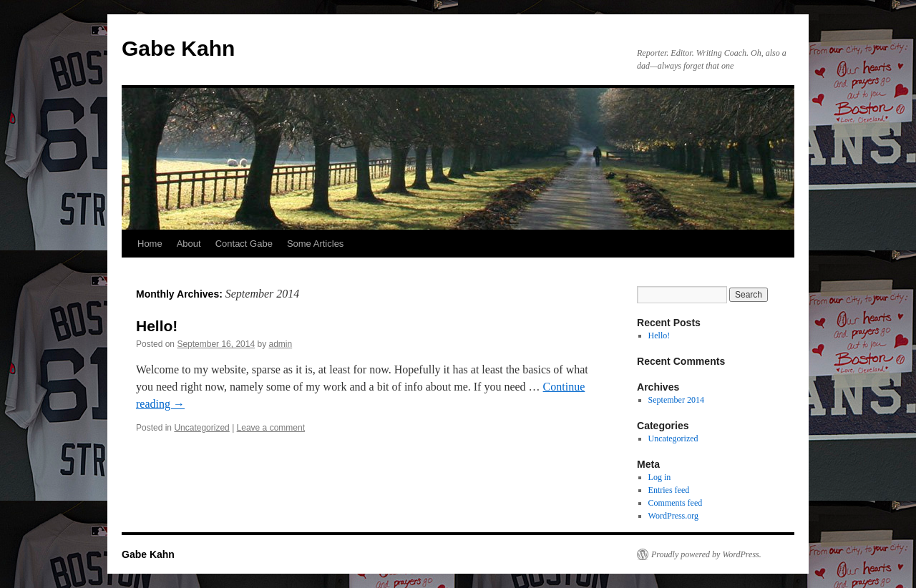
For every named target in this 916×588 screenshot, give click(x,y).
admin (281, 344)
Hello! (157, 326)
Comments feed (676, 503)
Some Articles (315, 244)
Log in (660, 477)
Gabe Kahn (178, 48)
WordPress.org (673, 516)
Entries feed (669, 490)
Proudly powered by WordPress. (706, 554)
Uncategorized (201, 428)
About (189, 244)
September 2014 (676, 400)
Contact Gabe (244, 244)
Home (150, 244)
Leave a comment (271, 428)
